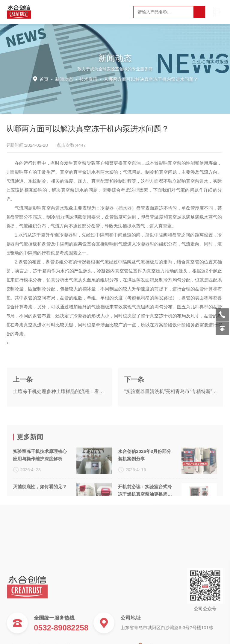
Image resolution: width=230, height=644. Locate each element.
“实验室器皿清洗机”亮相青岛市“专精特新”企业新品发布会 (171, 403)
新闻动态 (66, 79)
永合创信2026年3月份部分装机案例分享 (144, 480)
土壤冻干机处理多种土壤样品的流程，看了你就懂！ (59, 403)
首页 (46, 79)
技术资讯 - (138, 79)
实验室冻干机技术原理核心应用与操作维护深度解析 (40, 480)
